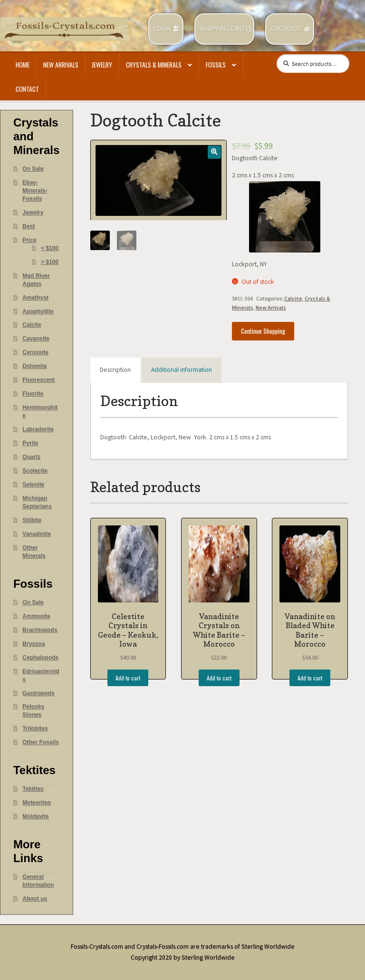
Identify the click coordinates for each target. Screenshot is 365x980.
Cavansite (36, 339)
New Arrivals (61, 65)
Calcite (293, 298)
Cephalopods (40, 658)
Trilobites (35, 728)
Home (23, 65)
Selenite (33, 485)
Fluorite (33, 394)
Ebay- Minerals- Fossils (35, 191)
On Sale (33, 169)
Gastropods (38, 693)
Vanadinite (37, 534)
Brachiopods (40, 630)
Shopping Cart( (224, 29)
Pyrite (30, 443)
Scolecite (35, 471)
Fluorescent (38, 380)
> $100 (50, 262)
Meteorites (37, 803)
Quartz (31, 457)
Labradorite (38, 429)
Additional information (182, 370)
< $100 (50, 248)
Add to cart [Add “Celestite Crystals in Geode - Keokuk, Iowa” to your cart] (128, 678)
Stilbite (32, 520)
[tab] (115, 370)
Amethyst (35, 298)
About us (35, 899)
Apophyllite (38, 311)
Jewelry (102, 65)
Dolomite (34, 366)
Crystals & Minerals (154, 65)
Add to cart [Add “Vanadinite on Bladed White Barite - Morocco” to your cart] (310, 678)
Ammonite (36, 616)
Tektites (33, 789)
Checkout (286, 29)
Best (29, 226)
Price (29, 240)
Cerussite (35, 352)
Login (163, 29)
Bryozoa (34, 644)
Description (115, 370)
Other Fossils (41, 742)
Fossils (216, 65)
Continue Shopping (263, 331)
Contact (27, 89)
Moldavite (35, 816)
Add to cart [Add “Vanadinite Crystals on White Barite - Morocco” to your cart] (219, 678)
